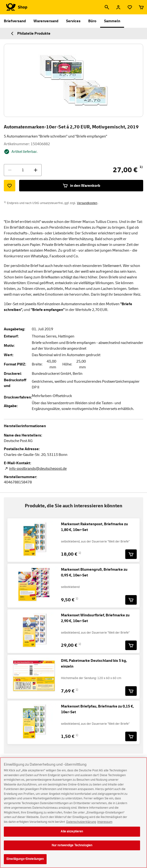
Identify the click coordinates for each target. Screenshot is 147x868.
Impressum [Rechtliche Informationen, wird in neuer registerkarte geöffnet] (105, 824)
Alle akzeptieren (72, 834)
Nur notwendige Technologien (72, 848)
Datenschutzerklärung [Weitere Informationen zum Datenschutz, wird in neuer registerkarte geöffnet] (81, 824)
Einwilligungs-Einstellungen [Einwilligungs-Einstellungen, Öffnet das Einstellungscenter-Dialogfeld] (25, 862)
